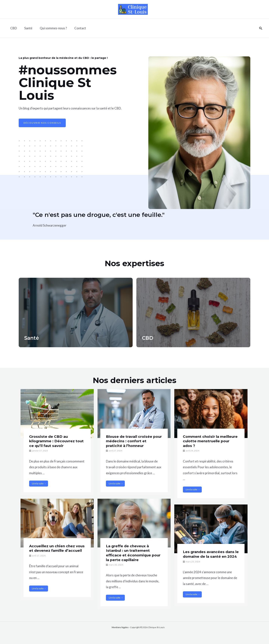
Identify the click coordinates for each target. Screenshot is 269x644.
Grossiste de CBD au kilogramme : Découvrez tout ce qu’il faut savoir (53, 441)
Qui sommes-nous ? (51, 28)
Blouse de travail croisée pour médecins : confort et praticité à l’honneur (132, 441)
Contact (76, 28)
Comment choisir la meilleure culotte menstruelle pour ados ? (207, 441)
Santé (27, 28)
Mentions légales (120, 627)
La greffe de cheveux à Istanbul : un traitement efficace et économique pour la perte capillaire (130, 553)
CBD (13, 28)
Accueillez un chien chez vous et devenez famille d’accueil (53, 550)
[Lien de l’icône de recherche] (261, 28)
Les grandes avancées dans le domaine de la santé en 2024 (210, 556)
